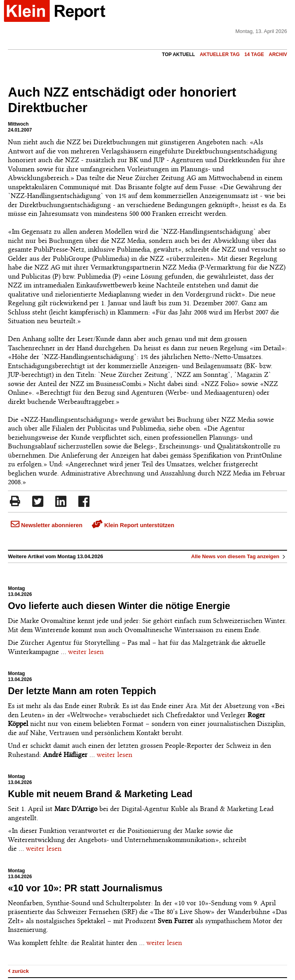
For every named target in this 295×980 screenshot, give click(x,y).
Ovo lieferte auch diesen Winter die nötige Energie (119, 606)
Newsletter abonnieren (47, 525)
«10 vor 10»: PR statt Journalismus (85, 888)
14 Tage (254, 54)
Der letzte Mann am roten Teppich (82, 691)
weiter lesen (86, 652)
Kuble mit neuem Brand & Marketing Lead (100, 794)
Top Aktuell (178, 54)
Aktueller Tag (219, 54)
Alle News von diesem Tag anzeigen (239, 556)
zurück (18, 971)
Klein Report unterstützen (133, 525)
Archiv (278, 54)
